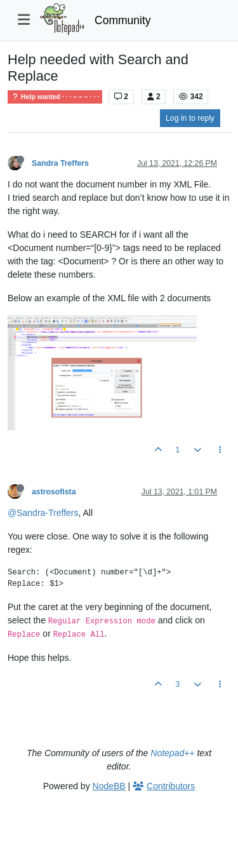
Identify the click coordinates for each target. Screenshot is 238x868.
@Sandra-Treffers (43, 513)
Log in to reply (190, 118)
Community (123, 20)
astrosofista (54, 492)
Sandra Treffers (60, 163)
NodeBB (109, 786)
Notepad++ (172, 753)
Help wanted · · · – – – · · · (55, 97)
